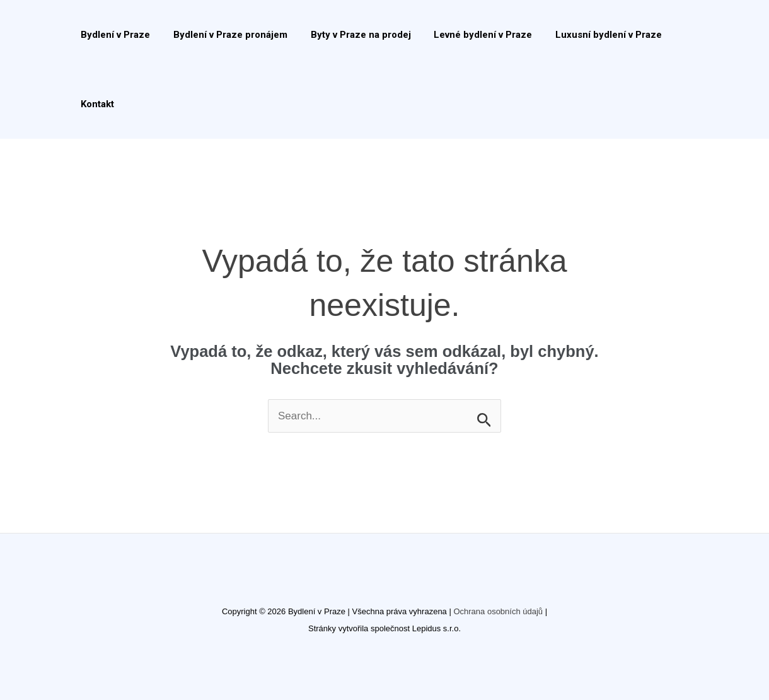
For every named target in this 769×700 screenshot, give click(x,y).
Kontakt (95, 104)
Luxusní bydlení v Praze (590, 35)
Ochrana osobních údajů (498, 611)
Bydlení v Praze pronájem (224, 35)
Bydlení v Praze (113, 35)
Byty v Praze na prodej (350, 35)
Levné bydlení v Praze (468, 35)
